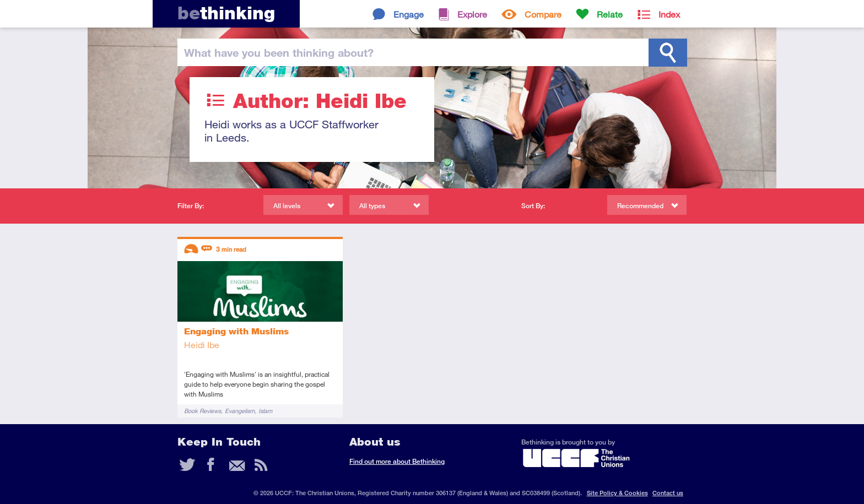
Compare (543, 14)
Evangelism (240, 411)
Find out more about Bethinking (397, 461)
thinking (226, 13)
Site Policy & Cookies (617, 493)
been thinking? (279, 52)
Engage (409, 14)
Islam (265, 411)
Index (669, 14)
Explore (472, 14)
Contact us (668, 493)
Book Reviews (202, 411)
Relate (610, 14)
